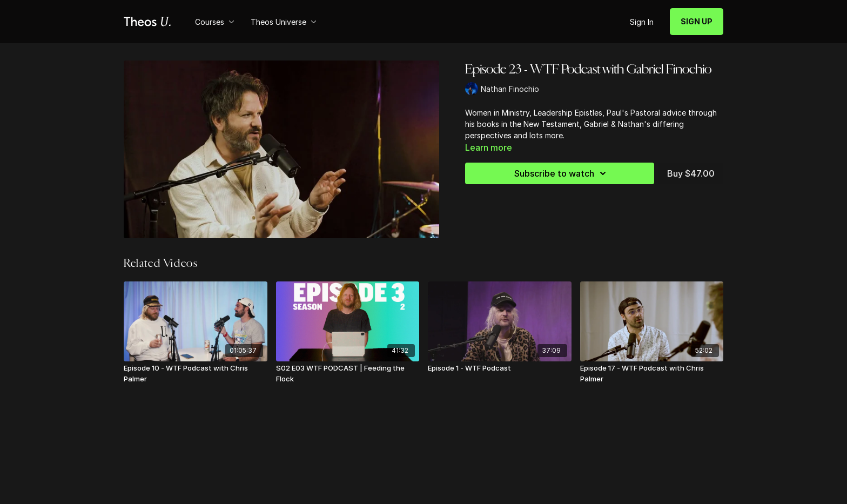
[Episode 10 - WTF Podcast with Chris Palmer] (196, 374)
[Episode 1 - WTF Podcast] (500, 368)
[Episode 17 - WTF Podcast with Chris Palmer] (652, 374)
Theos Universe (284, 22)
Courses (215, 22)
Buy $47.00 (691, 173)
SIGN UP (697, 21)
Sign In (642, 22)
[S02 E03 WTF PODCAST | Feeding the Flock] (348, 374)
